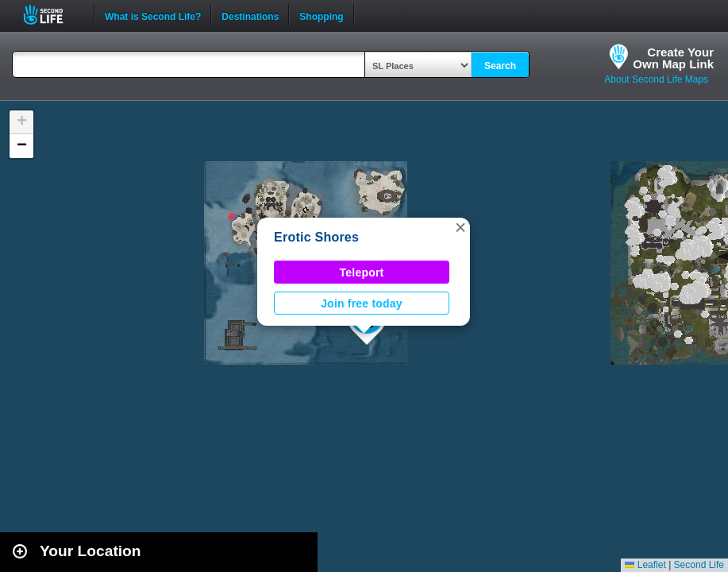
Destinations (250, 15)
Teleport (362, 272)
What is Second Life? (153, 15)
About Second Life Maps (656, 79)
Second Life (52, 15)
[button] (460, 227)
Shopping (321, 15)
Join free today (362, 303)
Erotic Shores (316, 237)
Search (500, 66)
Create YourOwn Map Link (673, 58)
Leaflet (645, 565)
